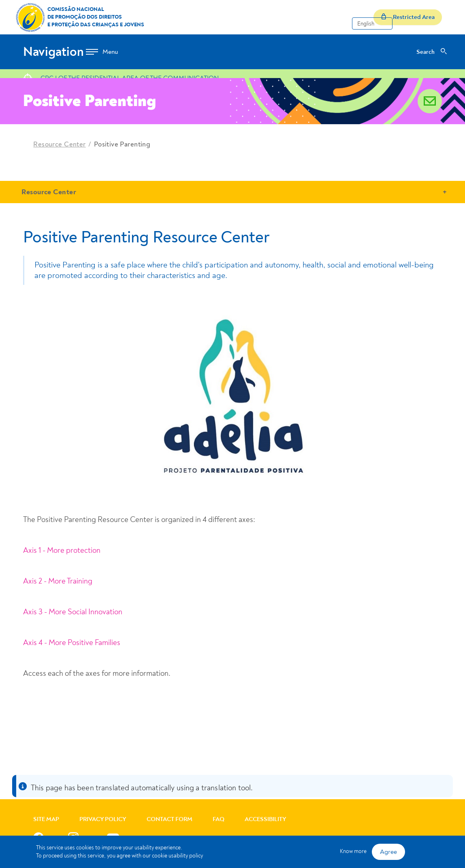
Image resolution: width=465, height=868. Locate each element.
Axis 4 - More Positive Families (72, 643)
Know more (353, 851)
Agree (388, 852)
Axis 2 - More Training (58, 581)
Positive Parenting (122, 144)
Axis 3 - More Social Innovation (73, 612)
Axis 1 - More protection (62, 550)
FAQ (219, 819)
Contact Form (170, 819)
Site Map (46, 819)
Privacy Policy (103, 819)
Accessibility (266, 819)
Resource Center (59, 144)
